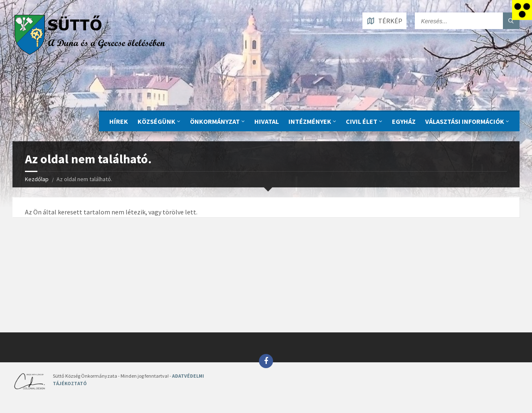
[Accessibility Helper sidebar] (522, 10)
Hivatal (267, 121)
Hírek (119, 121)
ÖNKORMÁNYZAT (215, 121)
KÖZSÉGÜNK (156, 121)
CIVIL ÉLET (362, 121)
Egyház (404, 121)
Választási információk (465, 121)
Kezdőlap (37, 179)
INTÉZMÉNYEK (310, 121)
